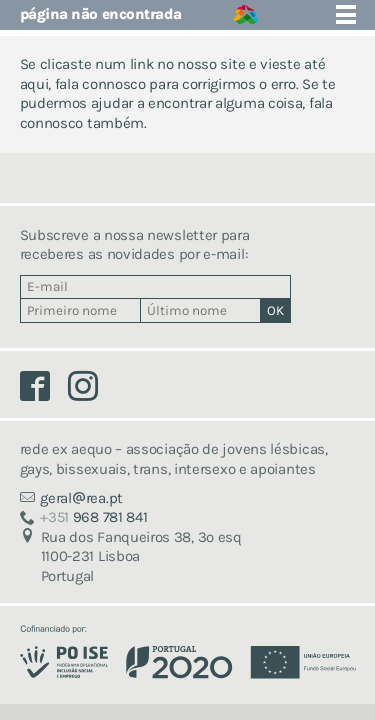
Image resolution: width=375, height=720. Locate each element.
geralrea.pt (81, 498)
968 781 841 (93, 517)
